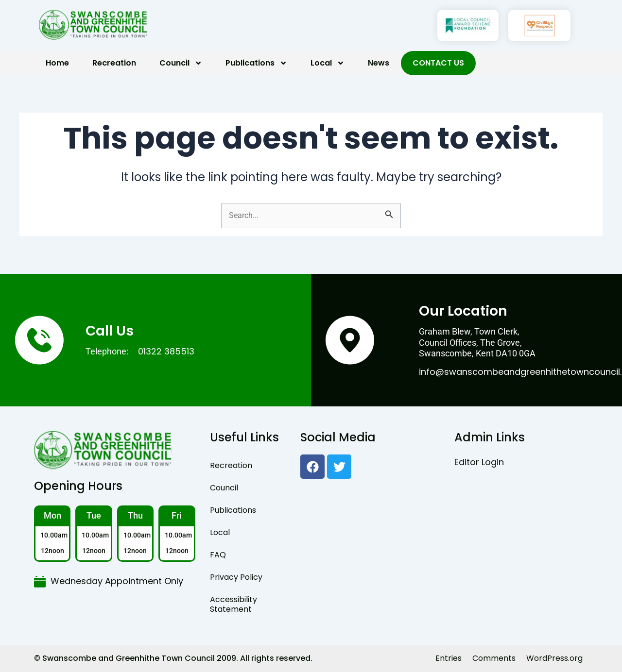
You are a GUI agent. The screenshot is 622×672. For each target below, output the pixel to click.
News (379, 63)
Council (181, 63)
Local (328, 63)
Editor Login (479, 462)
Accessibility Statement (233, 604)
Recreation (114, 63)
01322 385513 (166, 351)
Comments (494, 658)
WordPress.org (554, 658)
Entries (449, 658)
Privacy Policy (236, 577)
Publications (256, 63)
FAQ (218, 555)
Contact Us (438, 63)
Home (57, 63)
